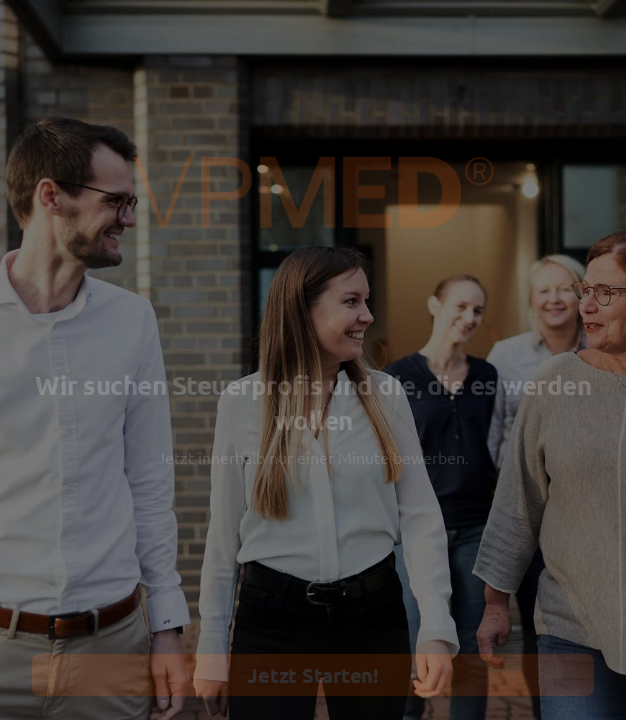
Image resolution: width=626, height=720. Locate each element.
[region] (196, 643)
